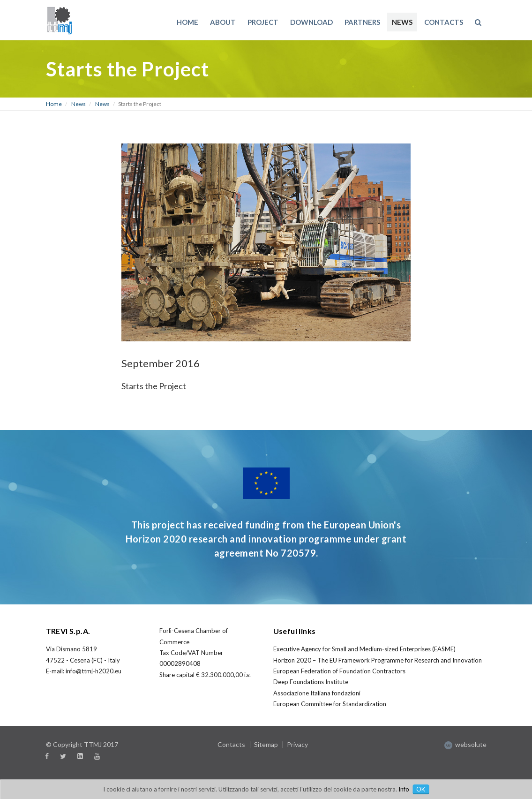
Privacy (297, 744)
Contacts (231, 744)
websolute (465, 744)
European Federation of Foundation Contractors (339, 671)
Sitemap (266, 744)
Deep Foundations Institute (311, 682)
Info (404, 789)
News (79, 104)
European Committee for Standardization (330, 704)
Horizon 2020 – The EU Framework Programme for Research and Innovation (378, 660)
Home (54, 104)
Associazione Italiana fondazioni (317, 693)
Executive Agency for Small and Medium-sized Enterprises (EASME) (364, 649)
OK (421, 789)
